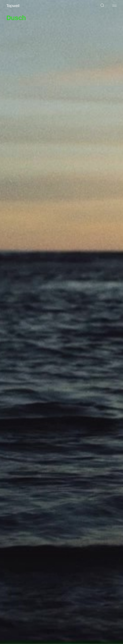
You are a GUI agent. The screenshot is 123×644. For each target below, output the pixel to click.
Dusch (16, 17)
